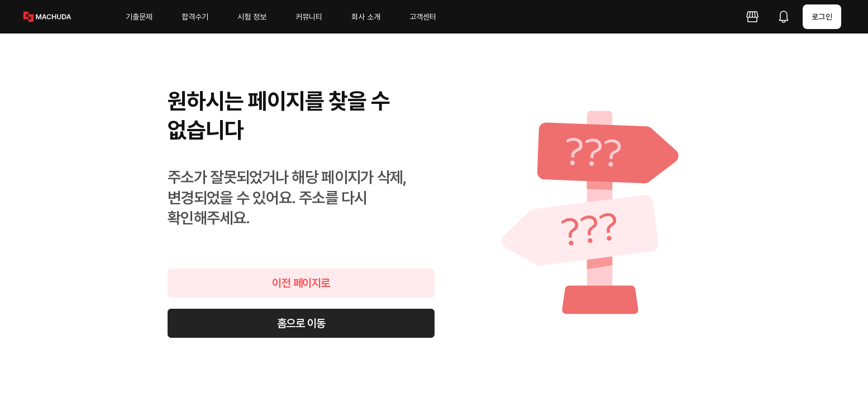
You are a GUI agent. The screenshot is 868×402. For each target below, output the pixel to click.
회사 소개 (366, 17)
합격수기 (195, 17)
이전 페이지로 (301, 283)
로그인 (822, 17)
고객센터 (423, 17)
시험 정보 (252, 17)
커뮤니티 (309, 17)
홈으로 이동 (301, 323)
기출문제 (139, 17)
